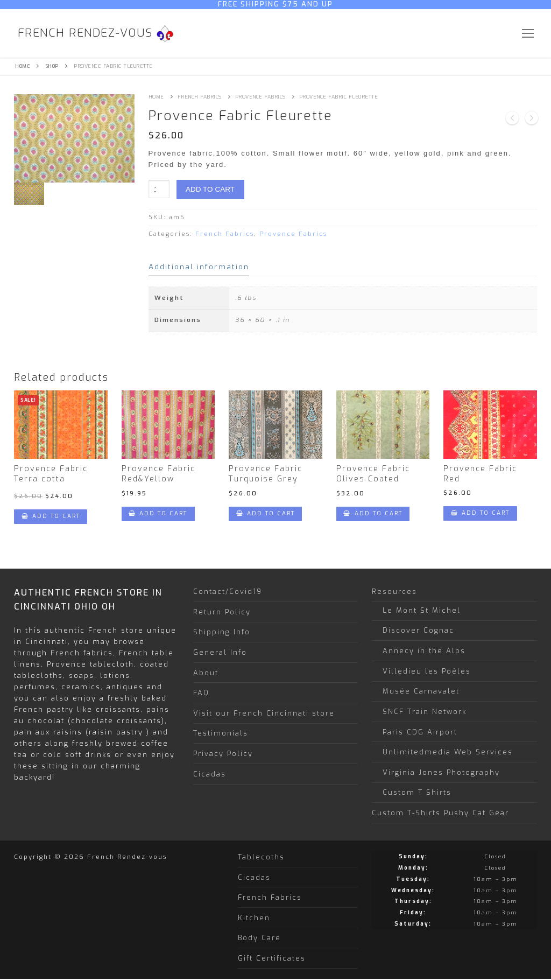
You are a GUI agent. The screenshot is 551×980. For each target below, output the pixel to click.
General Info (220, 652)
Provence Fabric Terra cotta (51, 474)
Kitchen (254, 918)
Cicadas (210, 774)
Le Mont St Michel (422, 610)
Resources (396, 591)
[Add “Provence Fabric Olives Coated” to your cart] (373, 514)
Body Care (259, 938)
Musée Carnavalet (421, 691)
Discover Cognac (418, 630)
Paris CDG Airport (420, 732)
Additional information (199, 267)
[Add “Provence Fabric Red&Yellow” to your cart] (158, 514)
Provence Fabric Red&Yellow (158, 474)
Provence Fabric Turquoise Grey (266, 474)
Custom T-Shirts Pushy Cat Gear (440, 813)
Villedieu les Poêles (427, 671)
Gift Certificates (272, 958)
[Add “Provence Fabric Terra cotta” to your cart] (51, 517)
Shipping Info (222, 632)
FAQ (201, 693)
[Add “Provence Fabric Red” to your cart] (480, 513)
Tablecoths (261, 857)
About (206, 673)
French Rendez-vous (85, 33)
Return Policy (222, 612)
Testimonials (221, 733)
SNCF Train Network (425, 712)
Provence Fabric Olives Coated (373, 474)
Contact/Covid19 (228, 591)
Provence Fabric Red (480, 474)
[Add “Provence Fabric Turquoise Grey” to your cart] (265, 514)
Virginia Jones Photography (441, 772)
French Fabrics (200, 97)
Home (23, 66)
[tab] (199, 267)
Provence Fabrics (260, 97)
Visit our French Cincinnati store (264, 713)
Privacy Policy (223, 754)
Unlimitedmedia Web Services (448, 752)
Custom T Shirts (417, 792)
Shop (52, 66)
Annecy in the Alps (424, 651)
